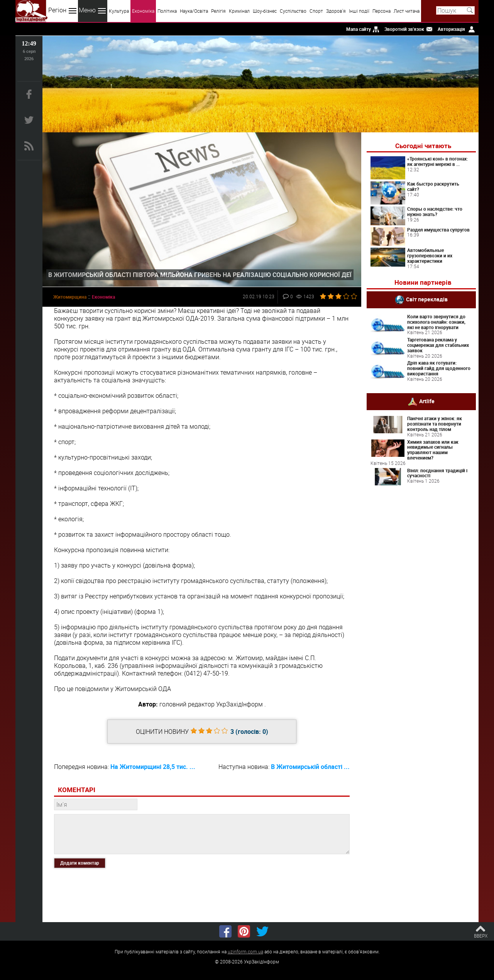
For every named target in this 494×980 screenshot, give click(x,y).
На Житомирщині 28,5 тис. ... (153, 767)
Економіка (143, 11)
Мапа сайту (359, 29)
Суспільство (293, 11)
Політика (167, 11)
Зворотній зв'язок (404, 29)
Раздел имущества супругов (438, 230)
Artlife (427, 401)
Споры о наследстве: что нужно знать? (435, 211)
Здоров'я (336, 11)
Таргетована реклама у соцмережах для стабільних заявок (438, 345)
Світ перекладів (427, 299)
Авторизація (451, 29)
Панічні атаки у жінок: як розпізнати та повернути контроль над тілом (435, 424)
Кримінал (239, 11)
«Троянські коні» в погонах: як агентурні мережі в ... (437, 161)
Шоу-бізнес (265, 11)
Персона (381, 11)
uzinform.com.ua (245, 951)
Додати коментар (80, 863)
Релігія (218, 11)
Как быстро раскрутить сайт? (433, 186)
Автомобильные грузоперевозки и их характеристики (430, 255)
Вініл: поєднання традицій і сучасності (437, 473)
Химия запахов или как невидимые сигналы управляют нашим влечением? (433, 450)
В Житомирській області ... (310, 767)
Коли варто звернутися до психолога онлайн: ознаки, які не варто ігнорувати (436, 322)
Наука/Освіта (194, 11)
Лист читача (407, 11)
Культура (119, 11)
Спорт (316, 11)
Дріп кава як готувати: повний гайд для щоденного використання (439, 368)
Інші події (359, 11)
